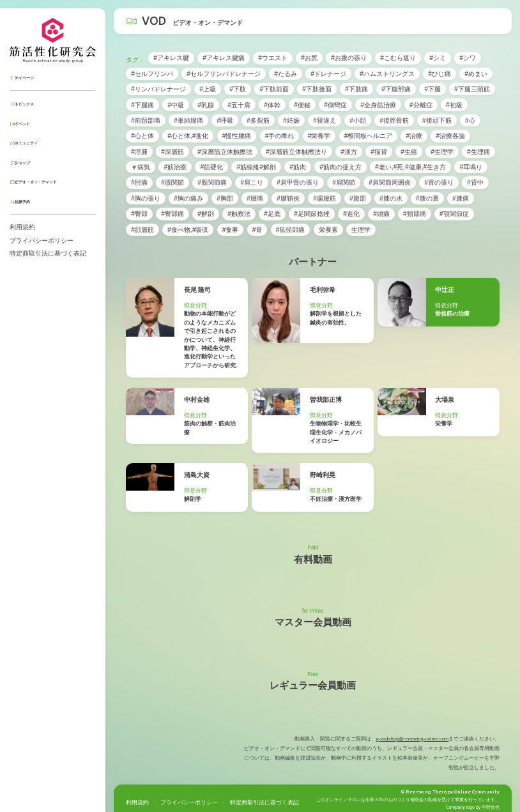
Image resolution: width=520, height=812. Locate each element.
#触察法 (239, 214)
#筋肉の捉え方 (340, 167)
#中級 (176, 105)
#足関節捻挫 (312, 214)
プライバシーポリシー (42, 241)
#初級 (454, 105)
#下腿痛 (142, 105)
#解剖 (206, 214)
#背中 (475, 182)
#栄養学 (319, 136)
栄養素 (328, 230)
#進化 (351, 214)
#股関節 (172, 182)
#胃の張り (439, 182)
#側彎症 (335, 105)
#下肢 (238, 89)
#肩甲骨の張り (298, 182)
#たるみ (286, 74)
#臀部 (139, 214)
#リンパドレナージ (158, 89)
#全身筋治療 (378, 105)
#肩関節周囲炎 (390, 182)
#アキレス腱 (171, 58)
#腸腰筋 (325, 198)
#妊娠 (291, 120)
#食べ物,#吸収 (188, 230)
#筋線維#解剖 (256, 167)
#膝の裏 (427, 198)
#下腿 (432, 89)
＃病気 (141, 167)
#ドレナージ (328, 74)
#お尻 (309, 58)
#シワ (468, 58)
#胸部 (225, 198)
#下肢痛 (356, 89)
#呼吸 (225, 120)
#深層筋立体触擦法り (296, 152)
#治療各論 (451, 136)
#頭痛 (381, 214)
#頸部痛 (415, 214)
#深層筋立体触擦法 (225, 152)
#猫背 (379, 152)
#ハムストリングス (387, 74)
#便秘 (302, 105)
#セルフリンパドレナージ (224, 74)
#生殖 (409, 152)
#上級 (208, 89)
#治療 (415, 136)
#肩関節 (344, 182)
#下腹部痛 (396, 89)
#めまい (476, 74)
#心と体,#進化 (188, 136)
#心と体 (142, 136)
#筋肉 (298, 167)
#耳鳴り (471, 167)
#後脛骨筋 (394, 120)
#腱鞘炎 (288, 198)
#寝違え (325, 120)
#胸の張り (146, 198)
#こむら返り (398, 58)
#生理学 (442, 152)
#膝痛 (461, 198)
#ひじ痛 (440, 74)
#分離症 (421, 105)
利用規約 (22, 227)
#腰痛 (255, 198)
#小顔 (358, 120)
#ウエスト (273, 58)
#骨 (257, 230)
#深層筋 (172, 152)
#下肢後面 (317, 89)
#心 (470, 120)
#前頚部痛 (146, 120)
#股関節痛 (212, 182)
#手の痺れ (280, 136)
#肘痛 (139, 182)
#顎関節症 (454, 214)
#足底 (272, 214)
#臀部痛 (172, 214)
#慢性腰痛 (237, 136)
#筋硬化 (212, 167)
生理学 (361, 230)
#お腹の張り (349, 58)
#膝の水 (391, 198)
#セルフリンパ (152, 74)
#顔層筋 (142, 230)
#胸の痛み (188, 198)
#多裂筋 (258, 120)
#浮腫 (139, 152)
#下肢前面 (274, 89)
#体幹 (272, 105)
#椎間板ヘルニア (369, 136)
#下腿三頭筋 (472, 89)
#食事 (231, 230)
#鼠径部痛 (291, 230)
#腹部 (358, 198)
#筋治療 (176, 167)
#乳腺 (206, 105)
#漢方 (349, 152)
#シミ (438, 58)
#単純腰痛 (188, 120)
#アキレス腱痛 (224, 58)
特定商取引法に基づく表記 (48, 253)
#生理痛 (478, 152)
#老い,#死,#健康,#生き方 (410, 167)
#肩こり (252, 182)
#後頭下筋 (437, 120)
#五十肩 (239, 105)
